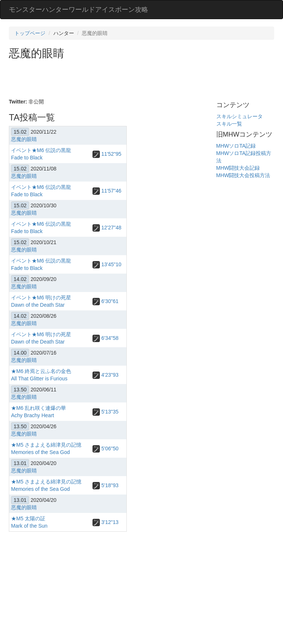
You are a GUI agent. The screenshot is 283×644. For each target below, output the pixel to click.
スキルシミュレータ (240, 116)
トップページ (30, 33)
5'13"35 (105, 412)
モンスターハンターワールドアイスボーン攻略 (78, 10)
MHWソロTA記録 (236, 146)
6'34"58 (105, 338)
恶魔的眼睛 (24, 139)
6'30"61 (105, 301)
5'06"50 (105, 448)
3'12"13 (105, 522)
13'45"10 (107, 264)
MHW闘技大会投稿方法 (243, 175)
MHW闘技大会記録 (238, 168)
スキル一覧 (229, 124)
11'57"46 (107, 191)
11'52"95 (107, 154)
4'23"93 (105, 375)
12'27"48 (107, 228)
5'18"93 (105, 485)
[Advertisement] (143, 80)
